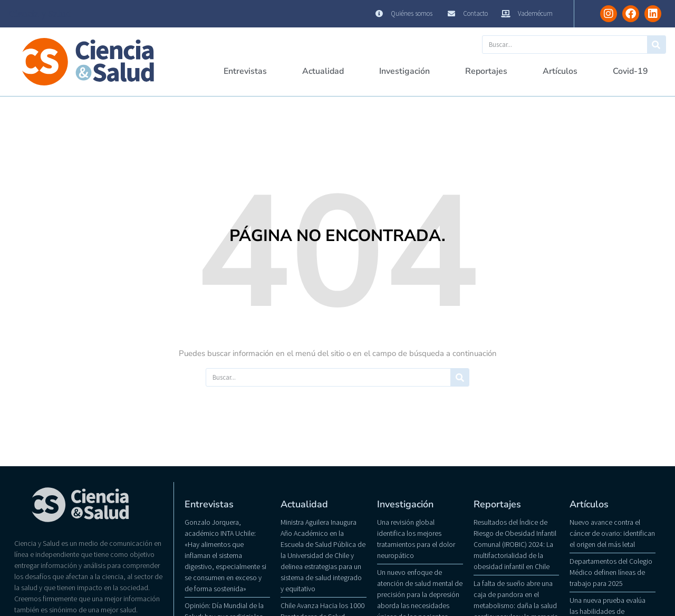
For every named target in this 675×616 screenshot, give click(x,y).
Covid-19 (630, 71)
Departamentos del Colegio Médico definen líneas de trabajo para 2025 (611, 572)
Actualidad (323, 71)
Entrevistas (245, 71)
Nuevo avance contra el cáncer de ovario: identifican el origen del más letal (612, 533)
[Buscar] (656, 45)
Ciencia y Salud (40, 14)
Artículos (560, 71)
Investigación (404, 71)
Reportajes (486, 71)
